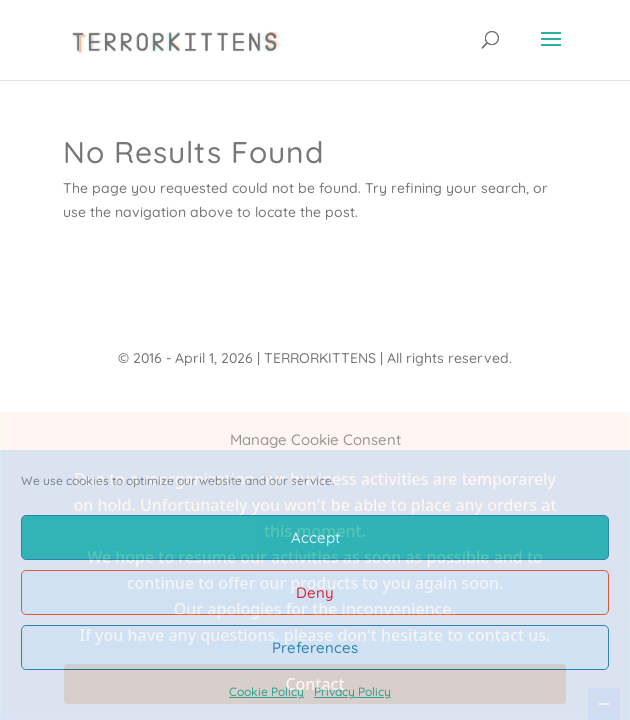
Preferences (315, 647)
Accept (315, 537)
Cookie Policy (266, 691)
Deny (315, 592)
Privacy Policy (352, 691)
